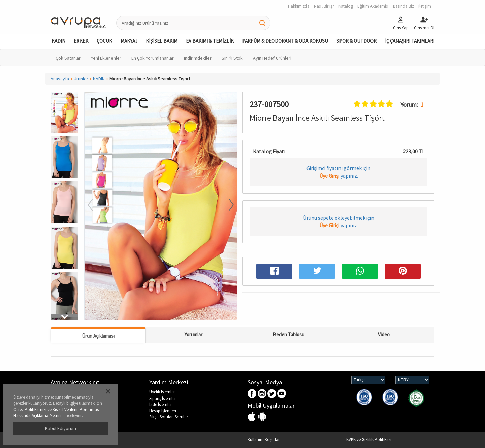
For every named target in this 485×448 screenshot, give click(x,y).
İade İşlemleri (161, 404)
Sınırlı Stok (232, 58)
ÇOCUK (104, 41)
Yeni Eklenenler (106, 58)
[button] (64, 317)
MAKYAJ (129, 41)
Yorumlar (193, 334)
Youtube (282, 394)
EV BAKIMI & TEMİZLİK (210, 41)
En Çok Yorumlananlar (153, 58)
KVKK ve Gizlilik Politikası (369, 439)
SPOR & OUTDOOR (357, 41)
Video (384, 334)
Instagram (262, 394)
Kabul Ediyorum (61, 428)
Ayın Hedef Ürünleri (272, 58)
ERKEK (81, 41)
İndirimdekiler (198, 58)
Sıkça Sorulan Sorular (169, 417)
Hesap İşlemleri (163, 411)
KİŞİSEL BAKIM (162, 41)
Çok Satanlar (68, 58)
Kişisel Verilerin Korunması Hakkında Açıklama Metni (57, 413)
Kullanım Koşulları (264, 439)
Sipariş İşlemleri (163, 398)
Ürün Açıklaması (98, 336)
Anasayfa (60, 79)
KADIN (58, 41)
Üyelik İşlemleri (163, 392)
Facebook (252, 394)
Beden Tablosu (289, 334)
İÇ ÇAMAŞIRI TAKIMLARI (410, 41)
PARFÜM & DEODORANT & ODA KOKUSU (285, 41)
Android (262, 417)
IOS (252, 417)
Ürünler (81, 79)
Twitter (272, 394)
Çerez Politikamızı (30, 409)
